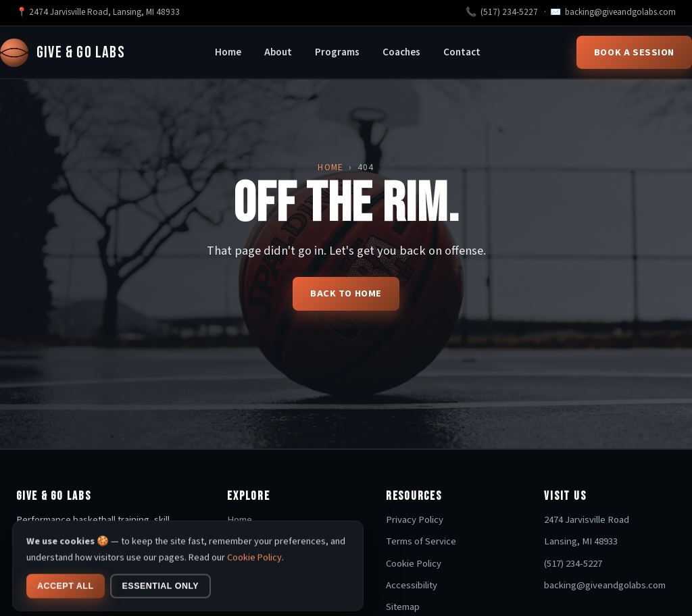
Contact (462, 52)
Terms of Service (421, 541)
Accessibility (412, 585)
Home (228, 52)
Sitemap (403, 607)
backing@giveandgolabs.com (620, 12)
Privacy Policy (415, 520)
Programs (337, 52)
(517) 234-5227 (509, 12)
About (278, 52)
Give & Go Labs (63, 53)
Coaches (401, 52)
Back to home (346, 293)
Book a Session (634, 52)
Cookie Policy (414, 564)
